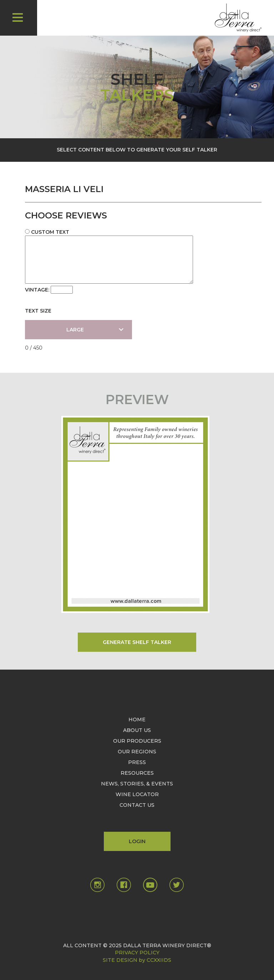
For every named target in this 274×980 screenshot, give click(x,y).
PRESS (137, 762)
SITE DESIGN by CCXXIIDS (137, 960)
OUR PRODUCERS (137, 741)
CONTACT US (137, 805)
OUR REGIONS (137, 752)
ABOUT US (137, 730)
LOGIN (137, 841)
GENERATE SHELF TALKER (137, 642)
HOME (137, 719)
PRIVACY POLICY (137, 953)
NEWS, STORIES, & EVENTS (137, 784)
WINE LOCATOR (137, 794)
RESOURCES (137, 773)
